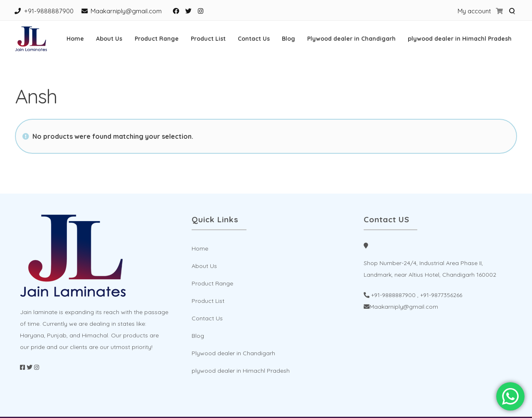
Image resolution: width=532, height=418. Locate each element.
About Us (109, 39)
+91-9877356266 (441, 295)
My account (474, 11)
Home (75, 39)
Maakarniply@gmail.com (126, 11)
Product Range (157, 39)
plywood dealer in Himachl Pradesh (460, 39)
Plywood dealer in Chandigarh (351, 39)
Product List (208, 39)
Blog (288, 39)
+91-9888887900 (49, 11)
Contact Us (254, 39)
